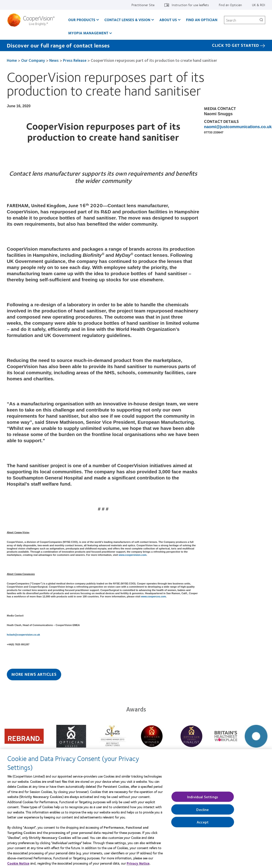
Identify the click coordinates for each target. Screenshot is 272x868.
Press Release (75, 60)
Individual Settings (203, 799)
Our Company (33, 60)
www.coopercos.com (154, 596)
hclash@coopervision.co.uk (23, 635)
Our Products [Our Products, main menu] (82, 20)
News (54, 60)
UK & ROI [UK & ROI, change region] (259, 5)
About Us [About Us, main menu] (168, 20)
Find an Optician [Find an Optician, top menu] (230, 5)
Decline (203, 812)
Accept (203, 825)
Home (12, 60)
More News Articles (34, 674)
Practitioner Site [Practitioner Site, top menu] (143, 5)
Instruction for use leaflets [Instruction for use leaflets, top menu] (190, 5)
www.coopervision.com (133, 555)
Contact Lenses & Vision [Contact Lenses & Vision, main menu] (127, 20)
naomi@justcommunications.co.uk (238, 127)
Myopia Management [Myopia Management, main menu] (88, 33)
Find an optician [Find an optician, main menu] (202, 20)
